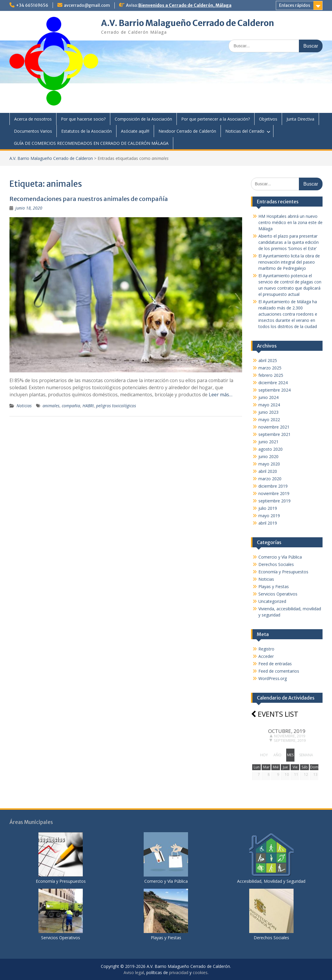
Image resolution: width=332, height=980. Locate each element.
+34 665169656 (32, 5)
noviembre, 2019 (287, 736)
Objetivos (268, 119)
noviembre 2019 (274, 493)
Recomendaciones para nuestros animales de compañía (89, 199)
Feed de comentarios (279, 671)
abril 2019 (268, 523)
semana (306, 755)
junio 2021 (268, 442)
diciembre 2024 (273, 383)
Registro (266, 649)
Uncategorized (272, 601)
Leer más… (221, 395)
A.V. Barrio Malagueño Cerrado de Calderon (188, 23)
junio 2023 (268, 412)
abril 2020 (268, 471)
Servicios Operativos (278, 594)
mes (290, 755)
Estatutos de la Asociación (86, 131)
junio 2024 (268, 397)
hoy (264, 755)
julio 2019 (268, 508)
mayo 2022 (269, 420)
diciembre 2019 (273, 486)
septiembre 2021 (274, 434)
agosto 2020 (271, 449)
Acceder (266, 656)
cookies (200, 972)
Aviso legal (134, 972)
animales (51, 406)
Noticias (24, 406)
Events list (275, 714)
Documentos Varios (33, 131)
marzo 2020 (270, 479)
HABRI (88, 406)
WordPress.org (273, 678)
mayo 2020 (269, 464)
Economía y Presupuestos (283, 572)
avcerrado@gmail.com (87, 5)
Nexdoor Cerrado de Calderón (187, 131)
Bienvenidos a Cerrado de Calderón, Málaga (185, 5)
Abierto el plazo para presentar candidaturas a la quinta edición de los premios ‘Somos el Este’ (289, 242)
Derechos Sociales (276, 564)
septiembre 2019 (274, 501)
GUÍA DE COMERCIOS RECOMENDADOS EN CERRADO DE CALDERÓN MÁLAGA (91, 143)
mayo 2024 (269, 405)
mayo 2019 (269, 516)
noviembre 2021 (274, 427)
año (277, 755)
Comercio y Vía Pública (280, 557)
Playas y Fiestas (274, 586)
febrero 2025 (271, 375)
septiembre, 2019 (288, 740)
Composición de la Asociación (143, 119)
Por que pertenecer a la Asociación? (216, 119)
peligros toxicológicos (116, 406)
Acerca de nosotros (33, 119)
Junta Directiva (300, 119)
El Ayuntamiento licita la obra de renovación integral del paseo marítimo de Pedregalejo (289, 262)
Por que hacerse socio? (83, 119)
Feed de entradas (275, 664)
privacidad (179, 972)
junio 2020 (268, 456)
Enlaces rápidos (295, 5)
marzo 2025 (270, 368)
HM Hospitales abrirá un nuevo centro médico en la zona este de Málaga (290, 222)
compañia (71, 406)
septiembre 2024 (274, 390)
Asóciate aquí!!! (135, 131)
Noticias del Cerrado (245, 131)
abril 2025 (268, 360)
